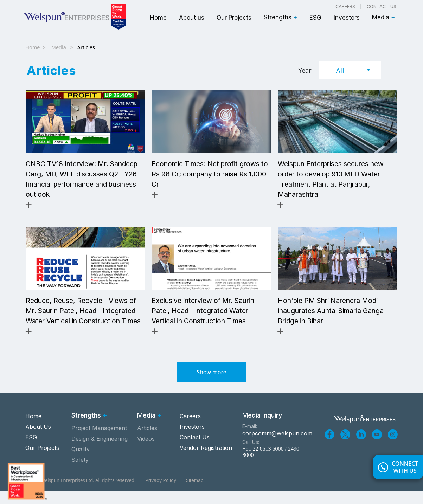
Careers (345, 7)
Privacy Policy (161, 493)
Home (158, 18)
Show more (212, 385)
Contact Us (382, 7)
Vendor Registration (206, 460)
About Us (38, 439)
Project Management (99, 441)
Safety (80, 473)
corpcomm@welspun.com (276, 446)
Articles (147, 441)
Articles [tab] (52, 70)
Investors (347, 18)
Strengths (280, 17)
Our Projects (234, 18)
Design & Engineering (100, 452)
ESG (315, 18)
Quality (81, 462)
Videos (146, 452)
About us (192, 18)
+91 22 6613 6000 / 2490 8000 (271, 465)
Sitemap (195, 493)
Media (383, 17)
